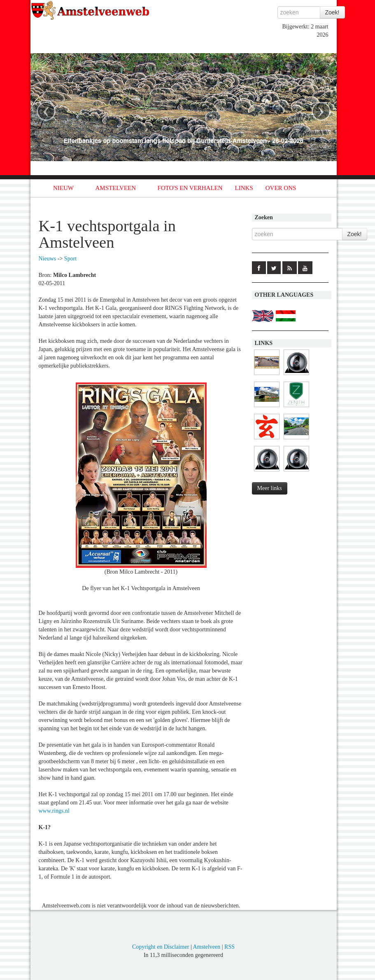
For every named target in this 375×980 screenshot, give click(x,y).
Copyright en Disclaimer (161, 947)
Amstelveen (206, 947)
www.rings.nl (54, 811)
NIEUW (63, 188)
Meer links (270, 488)
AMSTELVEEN (115, 188)
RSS (229, 947)
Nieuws (48, 259)
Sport (70, 259)
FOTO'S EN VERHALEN (190, 188)
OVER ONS (281, 188)
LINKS (244, 188)
